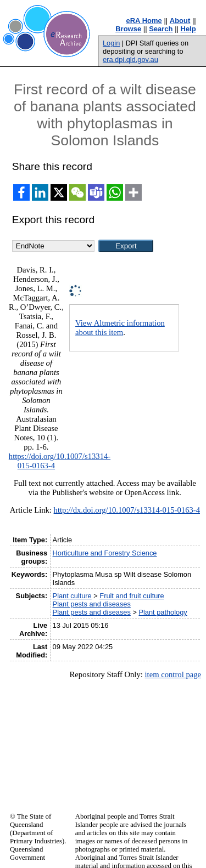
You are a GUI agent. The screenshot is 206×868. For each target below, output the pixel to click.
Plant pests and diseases (92, 604)
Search (161, 29)
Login (111, 43)
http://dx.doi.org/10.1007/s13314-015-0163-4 (127, 510)
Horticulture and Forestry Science (105, 553)
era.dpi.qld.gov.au (130, 59)
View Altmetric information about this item (120, 328)
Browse (128, 29)
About (180, 21)
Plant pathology (163, 612)
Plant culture (72, 596)
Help (188, 29)
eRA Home (144, 21)
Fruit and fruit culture (132, 596)
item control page (173, 674)
